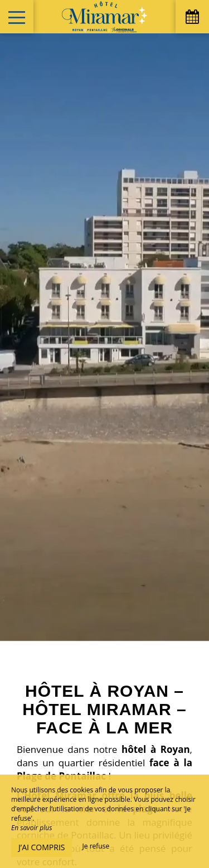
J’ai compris (42, 847)
